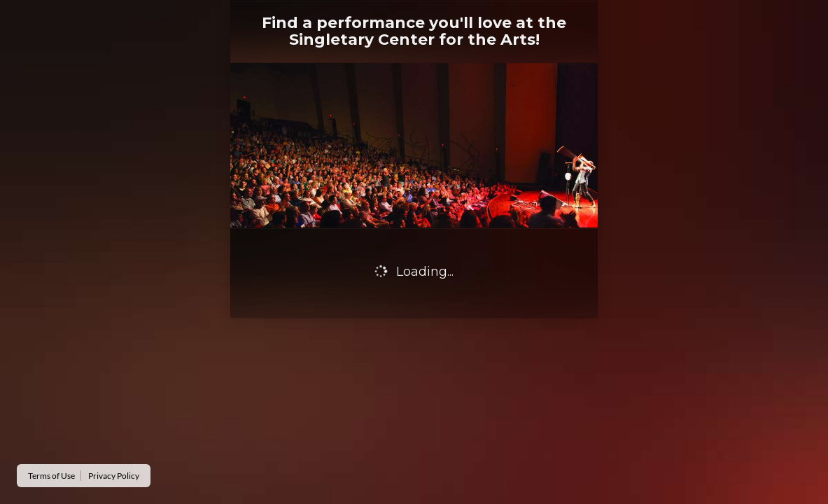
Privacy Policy (114, 476)
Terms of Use (51, 476)
